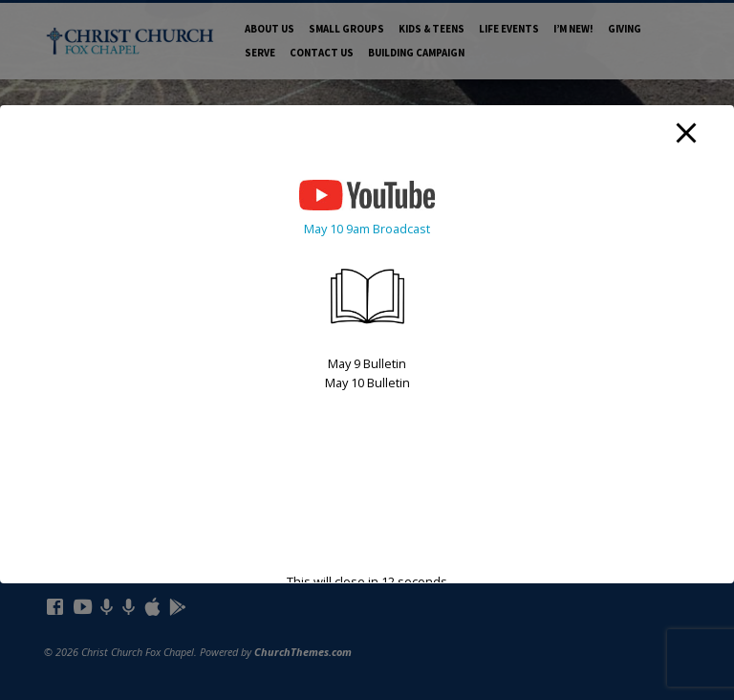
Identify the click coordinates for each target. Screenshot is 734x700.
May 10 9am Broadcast (367, 229)
